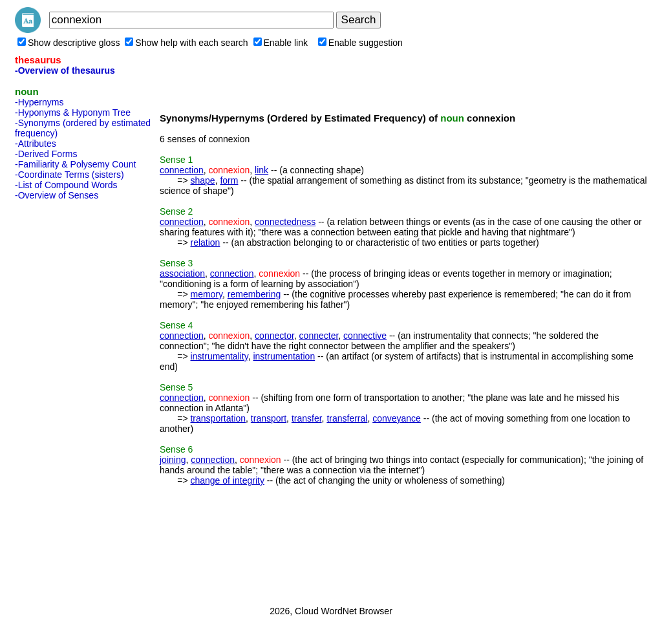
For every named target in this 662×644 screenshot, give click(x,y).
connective (365, 336)
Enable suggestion (360, 43)
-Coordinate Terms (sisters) (69, 175)
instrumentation (284, 356)
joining (173, 460)
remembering (254, 294)
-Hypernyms (39, 102)
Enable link (281, 43)
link (262, 170)
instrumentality (219, 356)
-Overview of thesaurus (65, 70)
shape (202, 180)
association (182, 274)
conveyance (397, 418)
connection (182, 170)
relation (205, 242)
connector (274, 336)
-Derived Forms (46, 154)
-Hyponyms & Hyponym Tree (73, 113)
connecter (319, 336)
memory (206, 294)
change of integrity (227, 480)
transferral (347, 418)
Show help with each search (186, 43)
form (229, 180)
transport (269, 418)
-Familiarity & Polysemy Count (76, 164)
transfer (307, 418)
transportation (218, 418)
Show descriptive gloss (69, 43)
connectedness (285, 222)
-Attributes (36, 144)
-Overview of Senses (57, 195)
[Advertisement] (67, 399)
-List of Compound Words (66, 185)
